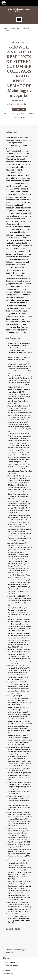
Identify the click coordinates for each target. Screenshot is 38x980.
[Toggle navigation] (34, 3)
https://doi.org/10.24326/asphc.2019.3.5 (21, 114)
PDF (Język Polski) (19, 109)
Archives (12, 28)
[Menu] (19, 20)
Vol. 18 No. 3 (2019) (23, 28)
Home (5, 28)
